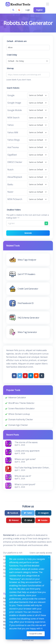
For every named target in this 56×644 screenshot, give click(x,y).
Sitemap (10, 68)
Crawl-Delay (12, 55)
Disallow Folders (14, 210)
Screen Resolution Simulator (21, 408)
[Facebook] (14, 376)
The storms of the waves (26, 442)
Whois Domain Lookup (19, 414)
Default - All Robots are (17, 41)
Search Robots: (13, 88)
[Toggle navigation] (47, 4)
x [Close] (49, 557)
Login (28, 10)
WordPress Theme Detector (21, 403)
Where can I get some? (25, 459)
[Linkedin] (31, 376)
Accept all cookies (36, 634)
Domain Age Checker (18, 425)
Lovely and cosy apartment (27, 451)
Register (39, 10)
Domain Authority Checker (21, 419)
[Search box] (13, 10)
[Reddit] (36, 376)
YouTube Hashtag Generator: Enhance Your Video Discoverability (33, 468)
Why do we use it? (23, 476)
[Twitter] (20, 376)
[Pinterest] (25, 376)
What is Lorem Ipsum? (25, 484)
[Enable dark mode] (19, 10)
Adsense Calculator (17, 397)
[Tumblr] (42, 376)
